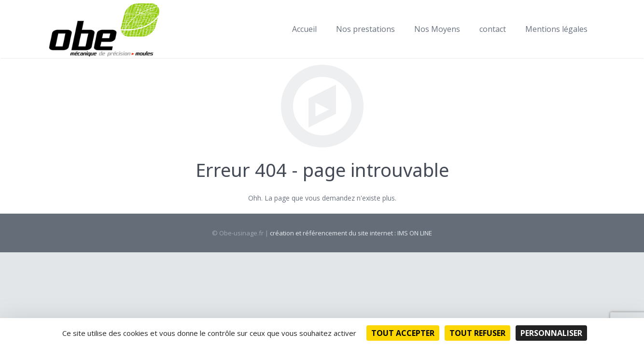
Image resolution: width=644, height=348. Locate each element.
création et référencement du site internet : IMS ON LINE (351, 233)
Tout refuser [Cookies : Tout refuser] (477, 333)
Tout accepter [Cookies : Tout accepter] (403, 333)
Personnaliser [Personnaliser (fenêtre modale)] (551, 333)
